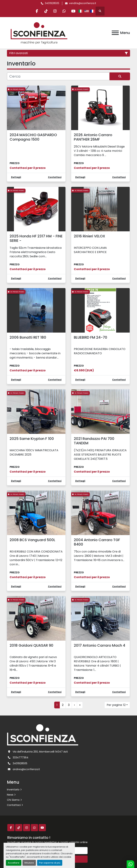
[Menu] (115, 33)
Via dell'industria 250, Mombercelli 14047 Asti (40, 752)
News (10, 795)
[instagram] (55, 11)
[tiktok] (46, 11)
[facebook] (37, 11)
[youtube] (73, 11)
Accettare (14, 863)
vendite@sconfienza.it (83, 3)
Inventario (13, 790)
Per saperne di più (50, 863)
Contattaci (14, 805)
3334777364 (21, 757)
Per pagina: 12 (116, 705)
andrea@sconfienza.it (26, 769)
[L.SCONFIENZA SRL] (43, 735)
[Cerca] (58, 76)
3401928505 (52, 3)
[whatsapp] (64, 11)
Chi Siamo (13, 800)
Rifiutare (29, 863)
